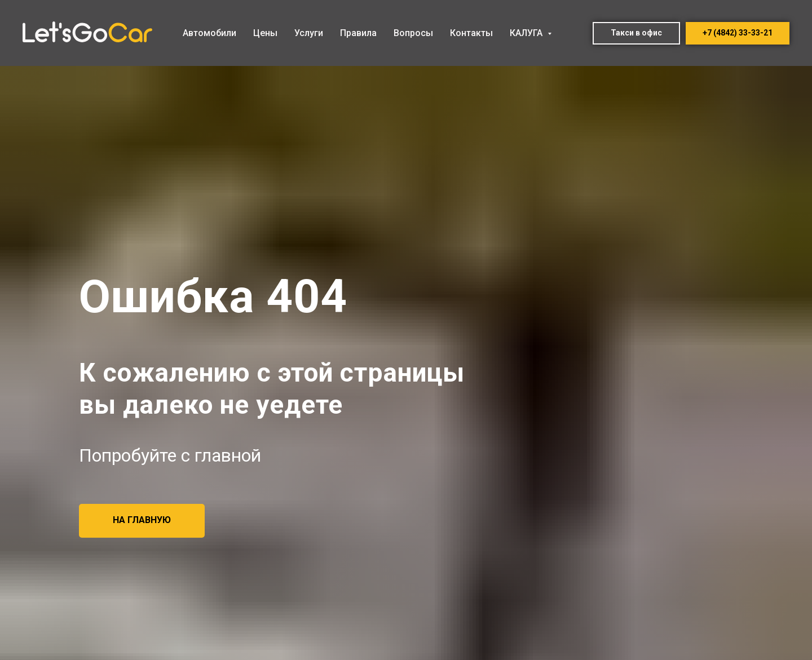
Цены (265, 33)
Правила (358, 33)
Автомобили (209, 33)
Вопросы (413, 33)
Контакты (471, 33)
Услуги (309, 33)
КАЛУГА (527, 33)
